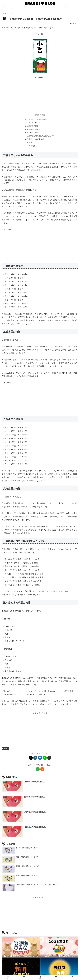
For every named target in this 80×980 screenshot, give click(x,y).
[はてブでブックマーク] (40, 758)
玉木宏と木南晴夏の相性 (36, 139)
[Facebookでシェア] (35, 758)
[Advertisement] (40, 94)
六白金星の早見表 (34, 129)
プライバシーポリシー (40, 973)
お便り (66, 973)
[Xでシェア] (31, 758)
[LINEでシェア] (45, 758)
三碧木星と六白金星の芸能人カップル (41, 136)
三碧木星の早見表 (34, 123)
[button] (49, 758)
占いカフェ (14, 973)
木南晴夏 (32, 146)
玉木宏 (31, 142)
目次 (37, 115)
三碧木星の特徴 (33, 126)
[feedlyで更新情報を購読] (38, 769)
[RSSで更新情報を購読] (42, 769)
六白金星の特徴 (33, 133)
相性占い (6, 748)
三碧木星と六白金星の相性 (37, 119)
